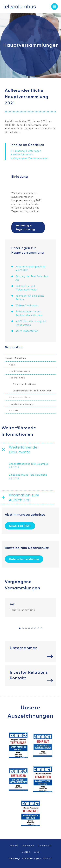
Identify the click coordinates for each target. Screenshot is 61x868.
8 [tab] (41, 628)
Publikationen (17, 378)
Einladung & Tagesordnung (25, 228)
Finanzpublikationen (25, 384)
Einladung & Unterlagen (27, 151)
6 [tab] (35, 628)
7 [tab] (38, 628)
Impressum (28, 846)
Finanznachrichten (20, 397)
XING (37, 852)
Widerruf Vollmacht (27, 305)
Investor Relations (15, 358)
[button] (28, 450)
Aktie (12, 365)
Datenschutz (45, 846)
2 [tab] (23, 628)
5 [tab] (32, 628)
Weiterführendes (23, 155)
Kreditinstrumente (19, 371)
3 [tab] (26, 628)
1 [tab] (20, 628)
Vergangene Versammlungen (30, 158)
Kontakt (14, 410)
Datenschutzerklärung (24, 559)
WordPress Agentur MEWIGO (37, 858)
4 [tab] (29, 628)
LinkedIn (26, 852)
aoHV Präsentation (27, 331)
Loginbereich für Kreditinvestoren (32, 391)
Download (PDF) (20, 526)
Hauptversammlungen (22, 404)
